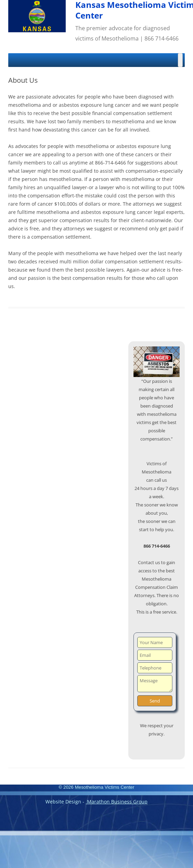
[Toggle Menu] (180, 60)
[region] (157, 362)
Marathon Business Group (117, 802)
